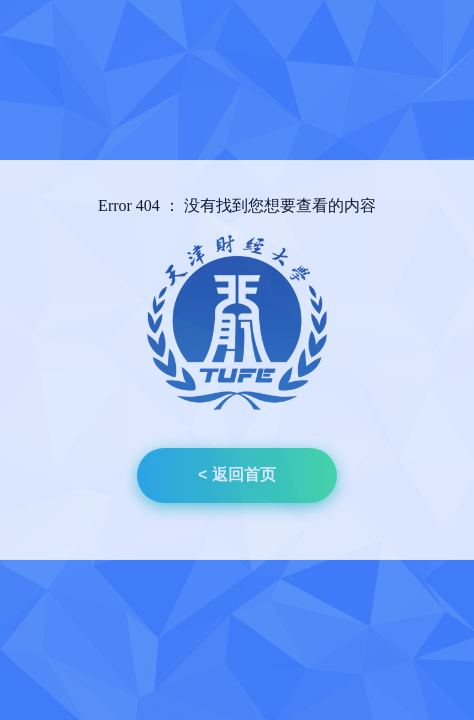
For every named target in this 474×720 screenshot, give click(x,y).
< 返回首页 (237, 474)
